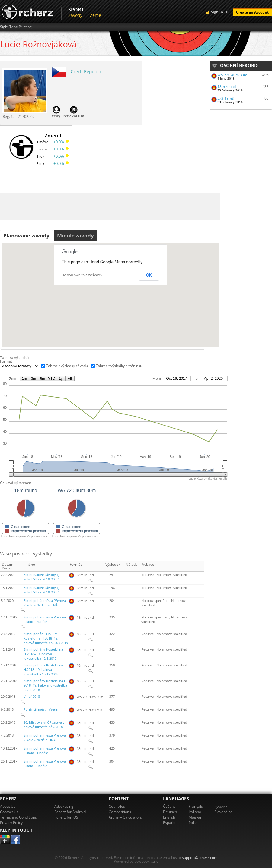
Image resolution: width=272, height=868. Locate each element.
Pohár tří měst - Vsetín (41, 709)
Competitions (120, 812)
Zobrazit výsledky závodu (67, 366)
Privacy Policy (11, 823)
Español (170, 823)
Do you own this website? (82, 275)
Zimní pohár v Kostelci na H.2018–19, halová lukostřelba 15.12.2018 (43, 670)
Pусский (221, 806)
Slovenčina (223, 812)
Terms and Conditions (18, 817)
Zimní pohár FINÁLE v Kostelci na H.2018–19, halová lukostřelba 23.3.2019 (46, 638)
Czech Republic (86, 71)
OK (149, 275)
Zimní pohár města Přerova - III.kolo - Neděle (46, 751)
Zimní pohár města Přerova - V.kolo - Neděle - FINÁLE (46, 603)
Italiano (195, 812)
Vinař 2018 (32, 697)
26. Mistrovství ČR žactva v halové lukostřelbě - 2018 (44, 725)
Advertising (64, 806)
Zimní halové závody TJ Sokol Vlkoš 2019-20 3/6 (42, 590)
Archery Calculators (125, 817)
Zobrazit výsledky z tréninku (119, 366)
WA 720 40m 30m (232, 75)
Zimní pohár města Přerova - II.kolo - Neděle (46, 620)
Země (96, 15)
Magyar (195, 817)
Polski (194, 823)
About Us (8, 806)
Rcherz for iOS (66, 817)
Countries (117, 806)
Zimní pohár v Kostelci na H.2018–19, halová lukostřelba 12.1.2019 (43, 654)
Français (196, 806)
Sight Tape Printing (16, 27)
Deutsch (170, 812)
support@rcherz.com (200, 858)
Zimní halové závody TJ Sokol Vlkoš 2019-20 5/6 (42, 577)
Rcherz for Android (70, 812)
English (169, 817)
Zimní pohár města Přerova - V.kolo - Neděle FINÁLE (46, 738)
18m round (227, 87)
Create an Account (252, 12)
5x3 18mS (226, 98)
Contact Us (9, 812)
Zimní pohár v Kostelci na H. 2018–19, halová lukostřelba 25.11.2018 (45, 685)
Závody (75, 15)
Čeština (169, 806)
